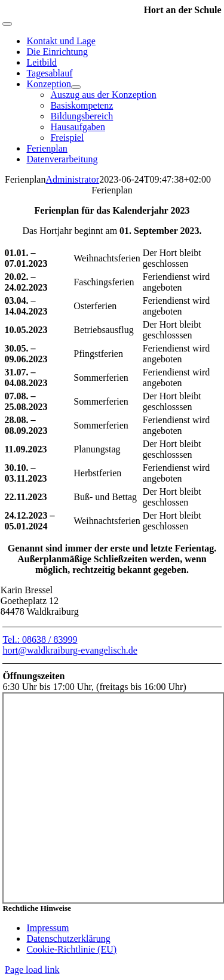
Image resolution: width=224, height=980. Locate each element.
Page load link (32, 970)
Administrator (72, 179)
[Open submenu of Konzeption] (76, 87)
